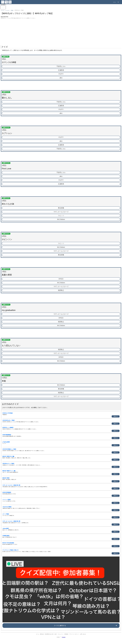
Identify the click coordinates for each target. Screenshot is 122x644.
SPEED (61, 279)
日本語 (58, 637)
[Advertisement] (61, 31)
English (64, 637)
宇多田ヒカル (61, 66)
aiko (61, 78)
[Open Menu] (116, 2)
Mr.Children (61, 219)
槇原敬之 (61, 290)
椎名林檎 (61, 208)
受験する (116, 416)
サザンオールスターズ (61, 212)
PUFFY (61, 74)
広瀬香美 (61, 70)
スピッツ (61, 216)
